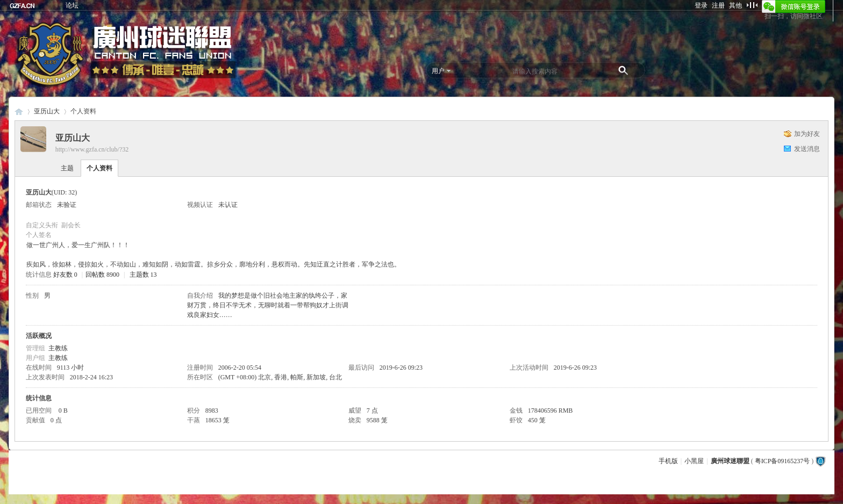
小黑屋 (694, 461)
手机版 (668, 461)
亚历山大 (47, 111)
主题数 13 (143, 275)
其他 (735, 5)
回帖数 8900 (102, 275)
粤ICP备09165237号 (783, 461)
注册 (718, 5)
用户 (438, 71)
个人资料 (99, 168)
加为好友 (807, 134)
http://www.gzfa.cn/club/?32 (92, 149)
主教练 (58, 348)
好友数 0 (65, 275)
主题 (67, 168)
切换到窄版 (752, 5)
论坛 (72, 5)
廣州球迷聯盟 (19, 111)
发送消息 (807, 149)
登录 (701, 5)
